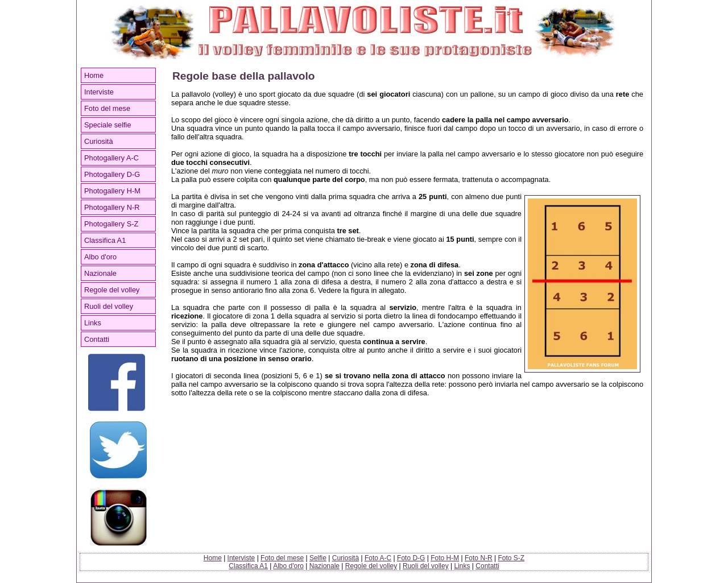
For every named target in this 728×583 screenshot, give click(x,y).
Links (93, 323)
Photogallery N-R (112, 207)
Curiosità (99, 141)
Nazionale (100, 273)
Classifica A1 (105, 240)
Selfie (318, 558)
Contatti (97, 339)
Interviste (99, 92)
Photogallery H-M (112, 191)
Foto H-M (445, 558)
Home (94, 75)
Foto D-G (411, 558)
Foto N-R (479, 558)
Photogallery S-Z (111, 224)
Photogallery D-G (112, 174)
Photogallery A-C (111, 158)
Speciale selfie (108, 125)
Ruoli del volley (109, 306)
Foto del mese (107, 108)
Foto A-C (378, 558)
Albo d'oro (100, 257)
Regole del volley (112, 290)
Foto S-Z (512, 558)
